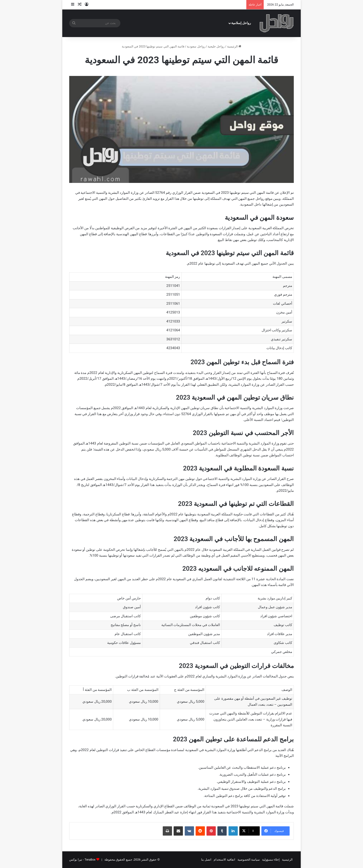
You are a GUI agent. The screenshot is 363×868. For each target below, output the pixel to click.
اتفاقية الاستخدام (224, 860)
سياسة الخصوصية (249, 860)
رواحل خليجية (216, 46)
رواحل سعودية (196, 46)
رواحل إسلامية (241, 23)
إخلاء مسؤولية (271, 860)
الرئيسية (234, 46)
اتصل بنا (206, 860)
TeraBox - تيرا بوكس (82, 860)
